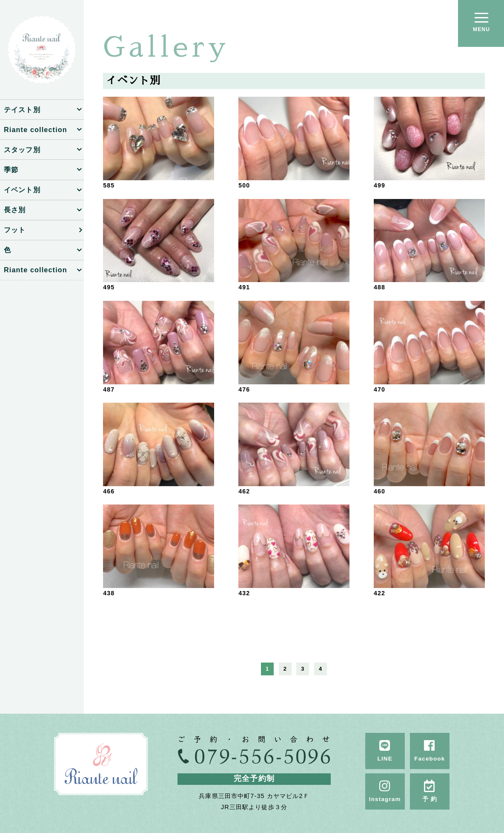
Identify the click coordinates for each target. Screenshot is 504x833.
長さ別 (15, 210)
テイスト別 (22, 110)
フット (15, 230)
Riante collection (36, 130)
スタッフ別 (22, 150)
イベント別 (22, 190)
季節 (11, 170)
